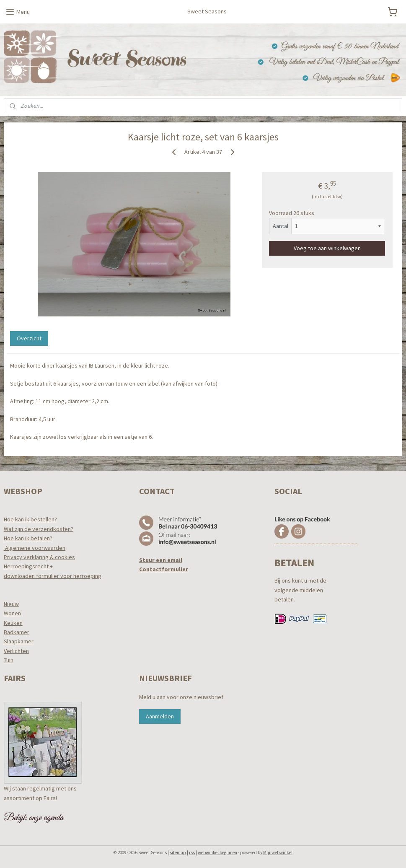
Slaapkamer (19, 641)
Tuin (9, 660)
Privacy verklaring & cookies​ (39, 557)
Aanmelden (160, 716)
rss (192, 852)
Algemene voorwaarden (35, 548)
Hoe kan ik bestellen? (30, 519)
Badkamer (17, 632)
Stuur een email (161, 560)
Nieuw (11, 604)
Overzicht (29, 338)
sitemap (178, 852)
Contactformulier (164, 569)
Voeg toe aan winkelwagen (327, 248)
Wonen (12, 613)
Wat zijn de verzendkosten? (39, 529)
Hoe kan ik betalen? (28, 538)
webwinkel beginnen (217, 852)
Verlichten (16, 651)
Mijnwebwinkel (278, 852)
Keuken (13, 623)
